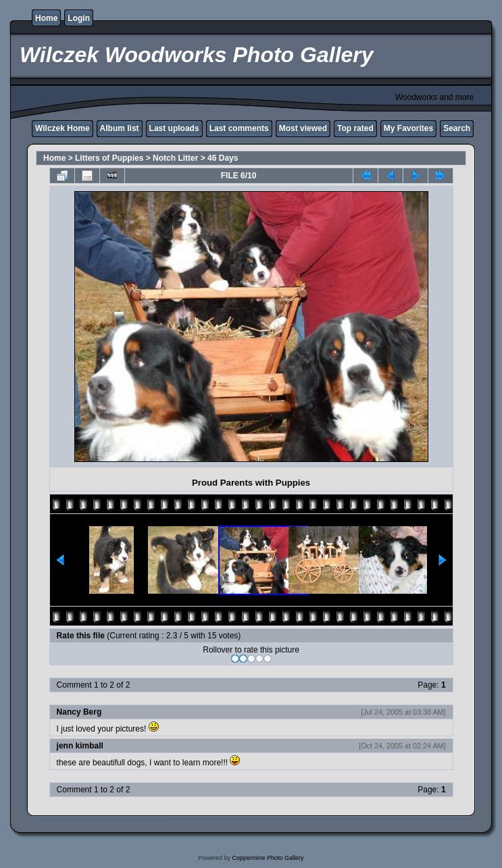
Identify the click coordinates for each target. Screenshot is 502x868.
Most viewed (303, 128)
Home (46, 18)
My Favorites (408, 128)
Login (79, 18)
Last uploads (174, 128)
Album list (120, 128)
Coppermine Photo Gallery (268, 858)
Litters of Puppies (109, 158)
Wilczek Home (62, 128)
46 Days (223, 158)
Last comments (239, 128)
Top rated (355, 128)
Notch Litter (175, 158)
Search (457, 128)
